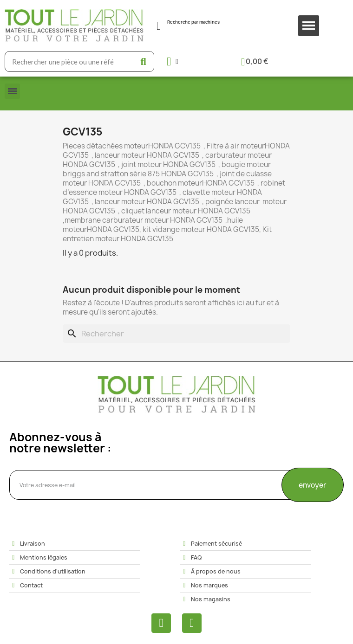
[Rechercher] (176, 334)
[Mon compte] (173, 61)
